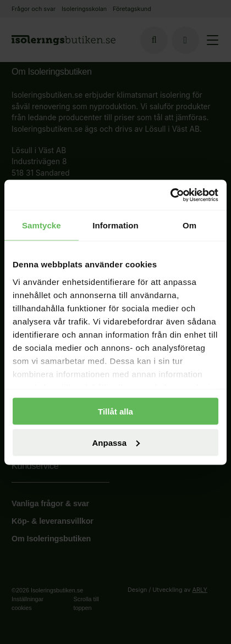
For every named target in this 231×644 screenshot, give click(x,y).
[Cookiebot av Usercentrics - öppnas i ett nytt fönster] (170, 195)
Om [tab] (189, 225)
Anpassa (116, 442)
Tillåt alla (116, 411)
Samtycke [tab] (42, 225)
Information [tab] (116, 225)
